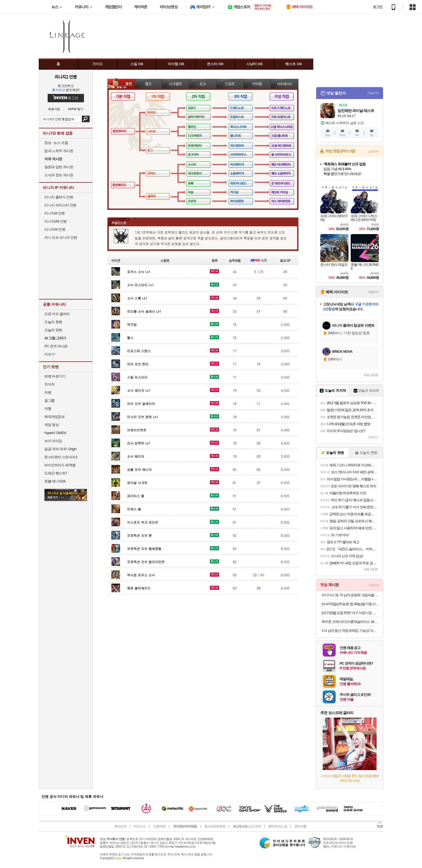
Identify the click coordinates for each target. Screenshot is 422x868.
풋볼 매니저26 (55, 481)
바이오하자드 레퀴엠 (60, 465)
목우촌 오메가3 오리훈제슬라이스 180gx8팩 (350, 622)
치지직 (50, 384)
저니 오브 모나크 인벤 (61, 237)
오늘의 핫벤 (53, 322)
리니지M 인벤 (55, 213)
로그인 (378, 7)
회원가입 (54, 109)
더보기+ (373, 93)
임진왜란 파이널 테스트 (356, 111)
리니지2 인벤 (66, 77)
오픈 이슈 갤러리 (57, 314)
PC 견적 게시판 (56, 346)
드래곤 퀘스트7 (56, 473)
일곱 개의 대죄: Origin (60, 449)
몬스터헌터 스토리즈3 (61, 457)
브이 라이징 (53, 441)
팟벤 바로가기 (55, 376)
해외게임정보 (54, 417)
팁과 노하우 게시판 (59, 151)
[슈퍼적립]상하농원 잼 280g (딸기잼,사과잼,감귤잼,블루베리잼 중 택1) (350, 604)
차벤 (48, 392)
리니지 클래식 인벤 (59, 197)
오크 (203, 84)
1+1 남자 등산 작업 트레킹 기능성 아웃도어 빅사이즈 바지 (350, 631)
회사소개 (120, 826)
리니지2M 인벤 (56, 221)
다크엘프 (175, 84)
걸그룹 (50, 401)
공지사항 (300, 826)
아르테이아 (284, 84)
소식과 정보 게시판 (59, 175)
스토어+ (373, 151)
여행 (48, 409)
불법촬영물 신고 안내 (247, 826)
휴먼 (121, 84)
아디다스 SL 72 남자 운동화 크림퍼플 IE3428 (350, 595)
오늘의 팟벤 (53, 330)
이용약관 (159, 826)
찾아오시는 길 (277, 826)
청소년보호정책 (215, 826)
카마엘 (257, 84)
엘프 (148, 84)
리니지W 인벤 (55, 229)
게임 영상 (52, 425)
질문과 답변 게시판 (59, 167)
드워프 (230, 84)
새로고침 (369, 375)
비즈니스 (140, 826)
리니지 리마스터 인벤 (60, 205)
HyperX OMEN (55, 433)
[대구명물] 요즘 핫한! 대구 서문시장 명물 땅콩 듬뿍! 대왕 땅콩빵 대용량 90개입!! (350, 613)
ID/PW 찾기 (76, 109)
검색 (86, 119)
